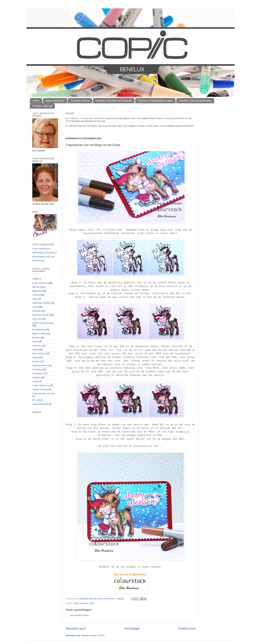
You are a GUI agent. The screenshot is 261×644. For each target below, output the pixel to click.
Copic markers (81, 603)
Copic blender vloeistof (44, 393)
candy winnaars (40, 389)
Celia (35, 342)
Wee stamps (39, 353)
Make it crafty (39, 334)
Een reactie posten (79, 615)
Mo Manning (38, 330)
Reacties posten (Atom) (93, 635)
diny (34, 299)
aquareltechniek (40, 404)
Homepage (132, 628)
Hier (68, 118)
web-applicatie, (86, 118)
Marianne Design (41, 315)
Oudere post (187, 628)
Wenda (36, 287)
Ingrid (35, 350)
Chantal (36, 377)
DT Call (36, 400)
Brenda (36, 338)
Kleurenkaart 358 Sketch (45, 253)
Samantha (37, 373)
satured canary (40, 365)
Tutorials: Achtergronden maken (155, 101)
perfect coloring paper (43, 323)
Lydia (35, 307)
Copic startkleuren (41, 249)
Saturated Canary (41, 303)
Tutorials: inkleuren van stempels (114, 101)
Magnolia (37, 291)
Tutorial (36, 295)
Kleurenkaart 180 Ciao (43, 257)
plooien (36, 361)
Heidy (35, 357)
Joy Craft (37, 319)
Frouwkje (37, 369)
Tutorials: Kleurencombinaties (195, 101)
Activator (37, 346)
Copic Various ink (41, 385)
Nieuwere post (76, 628)
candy (35, 381)
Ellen (92, 603)
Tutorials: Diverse (80, 101)
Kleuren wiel (38, 261)
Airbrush (36, 311)
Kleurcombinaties (55, 101)
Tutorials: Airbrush (42, 106)
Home (36, 101)
